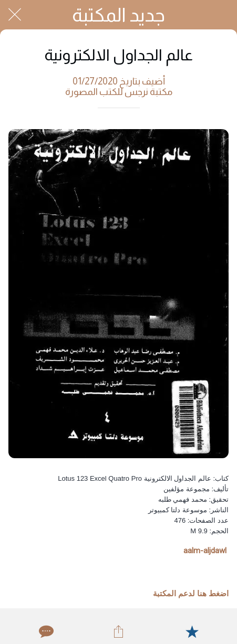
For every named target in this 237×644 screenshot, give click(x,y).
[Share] (118, 631)
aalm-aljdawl (205, 551)
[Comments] (45, 631)
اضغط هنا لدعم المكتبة (191, 594)
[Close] (15, 15)
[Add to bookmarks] (192, 631)
